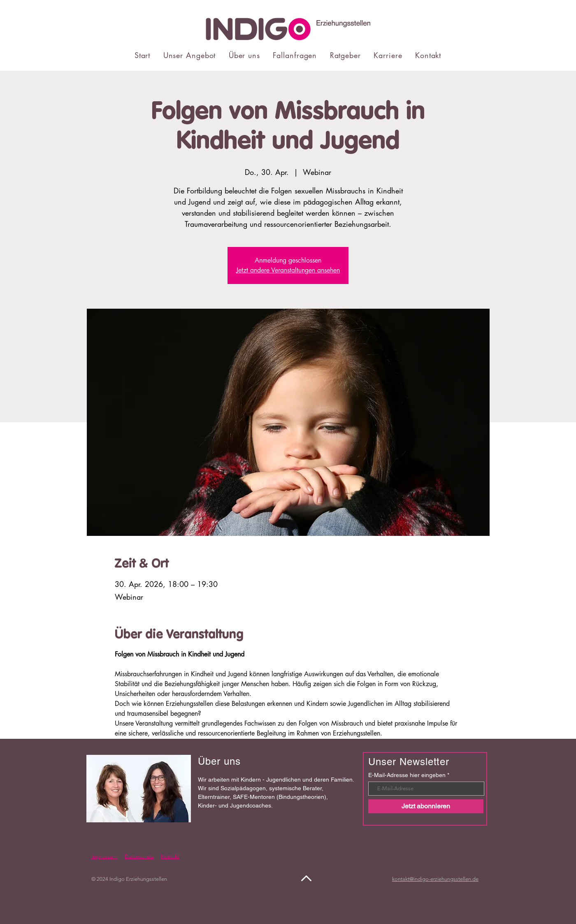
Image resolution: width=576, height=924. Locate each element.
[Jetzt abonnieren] (426, 806)
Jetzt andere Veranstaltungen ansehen (288, 270)
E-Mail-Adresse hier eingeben (407, 775)
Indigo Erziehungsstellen (138, 879)
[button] (189, 55)
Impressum (104, 856)
